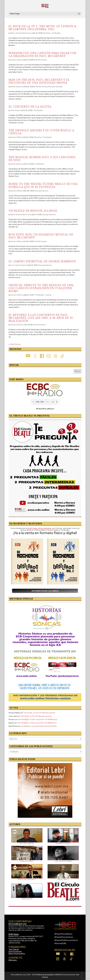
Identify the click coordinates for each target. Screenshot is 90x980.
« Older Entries (15, 344)
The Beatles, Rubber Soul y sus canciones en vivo (42, 159)
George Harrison (42, 191)
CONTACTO (59, 975)
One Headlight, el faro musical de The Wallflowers (37, 719)
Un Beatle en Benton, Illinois (33, 211)
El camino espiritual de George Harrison (42, 261)
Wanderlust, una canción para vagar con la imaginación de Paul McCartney (42, 54)
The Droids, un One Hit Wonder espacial (39, 713)
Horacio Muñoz (17, 60)
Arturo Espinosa (17, 87)
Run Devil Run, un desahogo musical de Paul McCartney (41, 236)
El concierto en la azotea (30, 106)
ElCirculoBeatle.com (18, 924)
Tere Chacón (14, 949)
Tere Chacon (16, 110)
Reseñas (47, 33)
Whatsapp (13, 960)
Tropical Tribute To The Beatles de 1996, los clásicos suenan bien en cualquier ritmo (41, 288)
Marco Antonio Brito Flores (21, 33)
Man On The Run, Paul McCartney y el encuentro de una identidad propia (39, 81)
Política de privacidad (45, 975)
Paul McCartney (41, 60)
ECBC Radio (14, 934)
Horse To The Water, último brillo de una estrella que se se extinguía (43, 185)
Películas (51, 87)
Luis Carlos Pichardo (19, 265)
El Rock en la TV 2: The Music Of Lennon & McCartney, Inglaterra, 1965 (42, 28)
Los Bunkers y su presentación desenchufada (38, 726)
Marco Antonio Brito (17, 954)
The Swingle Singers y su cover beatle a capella (41, 132)
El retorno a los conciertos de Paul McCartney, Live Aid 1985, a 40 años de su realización (41, 318)
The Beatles (56, 33)
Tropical (48, 295)
